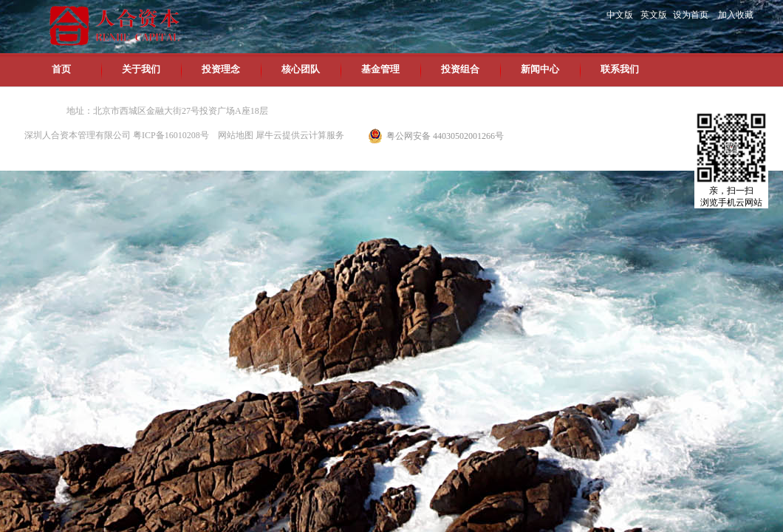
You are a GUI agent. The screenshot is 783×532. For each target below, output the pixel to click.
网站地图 (233, 135)
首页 (61, 69)
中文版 (620, 15)
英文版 (654, 15)
